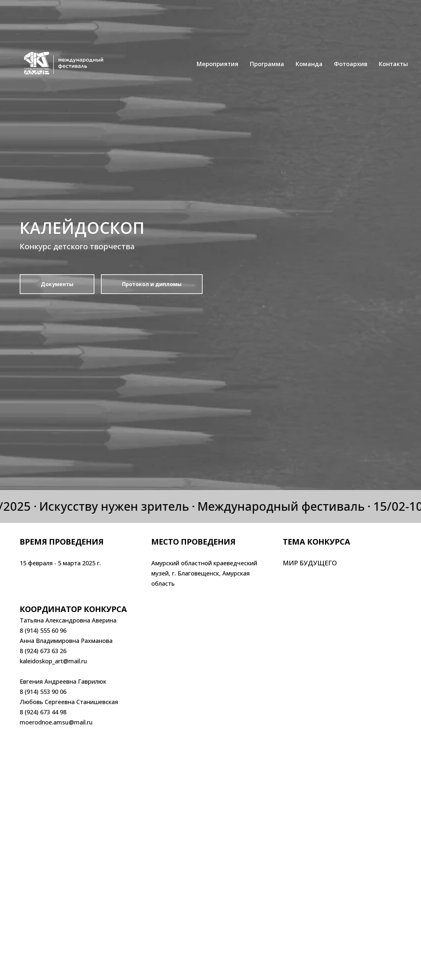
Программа (267, 64)
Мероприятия (217, 64)
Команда (309, 64)
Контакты (393, 64)
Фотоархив (351, 64)
